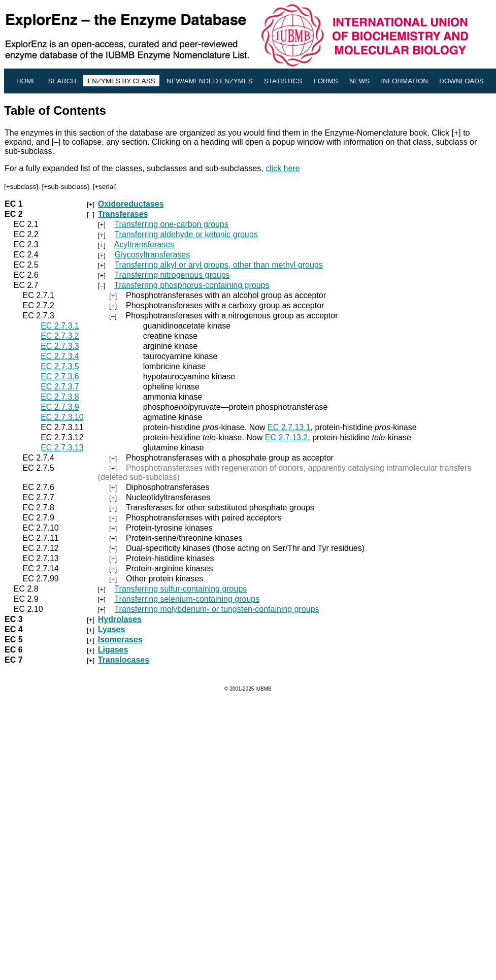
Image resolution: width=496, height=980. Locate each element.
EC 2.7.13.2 (287, 437)
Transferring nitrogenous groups (172, 275)
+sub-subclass (65, 187)
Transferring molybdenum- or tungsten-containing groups (217, 609)
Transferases (123, 214)
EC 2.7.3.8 (60, 397)
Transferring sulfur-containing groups (180, 589)
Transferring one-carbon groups (171, 224)
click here (283, 168)
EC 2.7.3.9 (60, 407)
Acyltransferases (144, 244)
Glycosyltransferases (153, 255)
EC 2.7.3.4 (60, 356)
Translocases (124, 660)
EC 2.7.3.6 (60, 377)
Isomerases (120, 640)
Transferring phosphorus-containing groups (192, 285)
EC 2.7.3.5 (60, 366)
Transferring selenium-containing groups (187, 599)
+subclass (21, 187)
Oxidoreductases (131, 204)
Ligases (113, 650)
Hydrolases (120, 619)
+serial (105, 187)
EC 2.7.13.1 (289, 427)
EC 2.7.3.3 (60, 346)
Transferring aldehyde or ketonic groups (186, 234)
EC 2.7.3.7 (60, 387)
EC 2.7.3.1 (60, 326)
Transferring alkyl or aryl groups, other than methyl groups (218, 265)
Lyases (112, 629)
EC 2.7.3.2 (60, 336)
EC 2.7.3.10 (62, 417)
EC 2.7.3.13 (62, 448)
